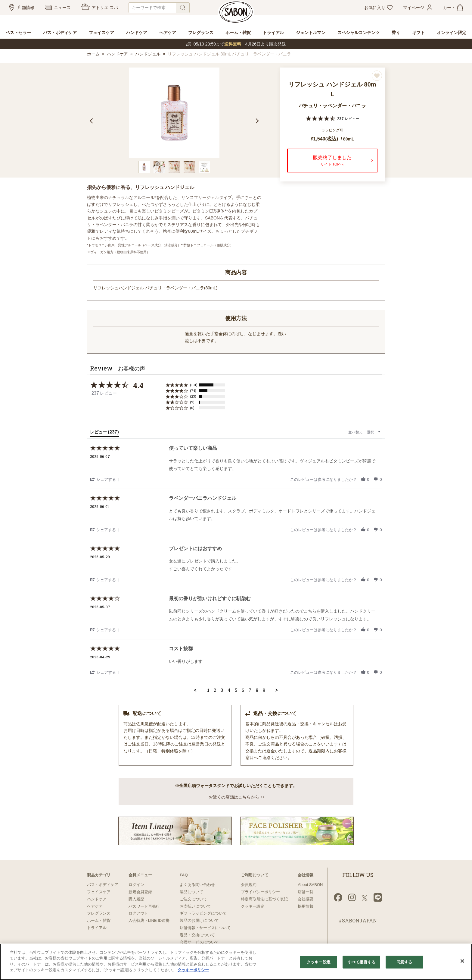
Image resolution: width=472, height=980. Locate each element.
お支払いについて (195, 906)
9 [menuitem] (264, 690)
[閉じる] (462, 961)
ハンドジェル (148, 54)
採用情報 (306, 906)
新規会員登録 (140, 892)
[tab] (104, 433)
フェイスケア (99, 892)
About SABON (310, 885)
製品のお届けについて (199, 920)
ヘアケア (95, 906)
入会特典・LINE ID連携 (149, 920)
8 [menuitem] (257, 690)
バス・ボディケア (103, 885)
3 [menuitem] (222, 690)
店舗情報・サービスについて (205, 928)
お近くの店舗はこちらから (234, 797)
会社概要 (306, 899)
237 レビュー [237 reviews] (348, 118)
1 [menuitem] (208, 690)
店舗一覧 (306, 892)
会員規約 (249, 885)
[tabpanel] (174, 113)
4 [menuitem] (229, 690)
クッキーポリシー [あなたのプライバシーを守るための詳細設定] (193, 970)
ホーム (93, 54)
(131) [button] (194, 385)
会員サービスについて (199, 942)
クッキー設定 (253, 906)
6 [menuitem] (243, 690)
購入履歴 (136, 899)
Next (256, 121)
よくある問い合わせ (197, 885)
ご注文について (193, 899)
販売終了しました (332, 161)
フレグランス (99, 913)
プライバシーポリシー (260, 892)
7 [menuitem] (250, 690)
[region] (236, 962)
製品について (191, 892)
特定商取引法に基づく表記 (264, 899)
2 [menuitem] (215, 690)
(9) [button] (192, 402)
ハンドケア (117, 54)
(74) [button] (193, 391)
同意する (404, 962)
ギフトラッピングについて (203, 913)
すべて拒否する (362, 962)
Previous (92, 121)
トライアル (97, 928)
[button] (106, 479)
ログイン (136, 885)
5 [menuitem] (236, 690)
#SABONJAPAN (358, 920)
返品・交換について (197, 935)
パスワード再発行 (144, 906)
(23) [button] (193, 396)
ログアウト (138, 913)
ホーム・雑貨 (99, 920)
